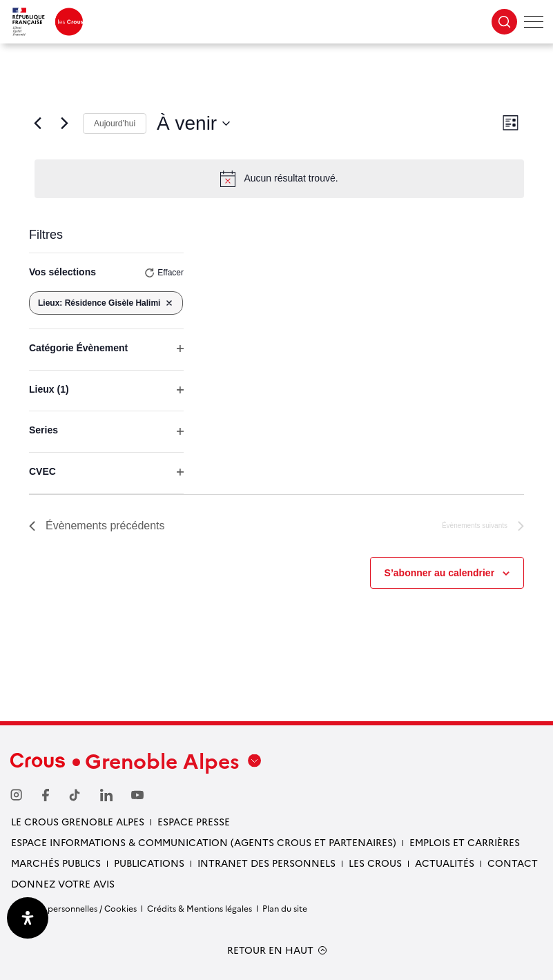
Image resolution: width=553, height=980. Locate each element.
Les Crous (375, 863)
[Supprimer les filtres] (169, 303)
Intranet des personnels (266, 863)
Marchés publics (56, 863)
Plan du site (285, 908)
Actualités (445, 863)
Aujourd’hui (115, 124)
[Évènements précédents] (37, 124)
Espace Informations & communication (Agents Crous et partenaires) (204, 842)
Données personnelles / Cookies (74, 908)
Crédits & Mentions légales (200, 908)
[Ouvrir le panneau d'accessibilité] (28, 918)
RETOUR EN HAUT (270, 950)
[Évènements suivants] (64, 124)
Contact (513, 863)
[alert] (279, 179)
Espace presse (194, 821)
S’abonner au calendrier (440, 573)
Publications (149, 863)
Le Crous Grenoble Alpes (78, 821)
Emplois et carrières (465, 842)
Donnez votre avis (63, 883)
